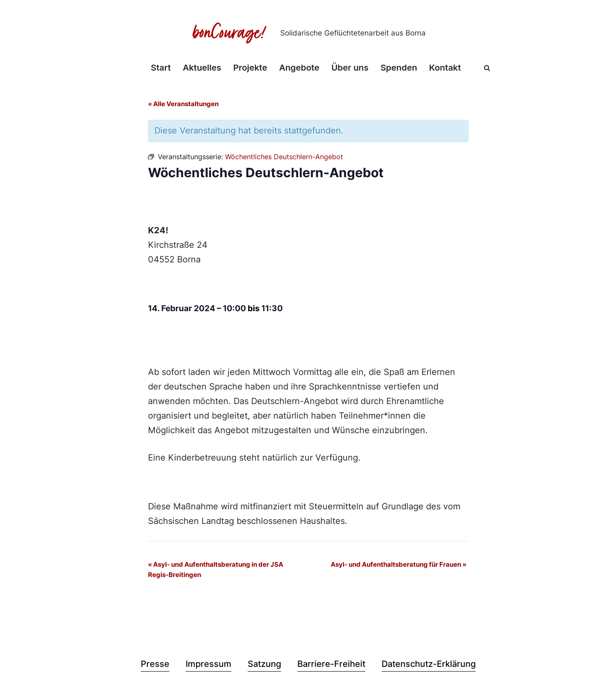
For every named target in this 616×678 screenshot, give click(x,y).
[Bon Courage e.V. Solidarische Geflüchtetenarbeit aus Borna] (308, 33)
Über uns (350, 68)
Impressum (209, 666)
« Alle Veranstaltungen (183, 104)
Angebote (299, 68)
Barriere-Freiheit (331, 666)
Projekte (250, 68)
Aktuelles (201, 68)
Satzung (264, 666)
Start (160, 68)
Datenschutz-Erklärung (429, 666)
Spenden (399, 68)
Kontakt (446, 68)
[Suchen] (488, 68)
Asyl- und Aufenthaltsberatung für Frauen (398, 566)
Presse (155, 666)
